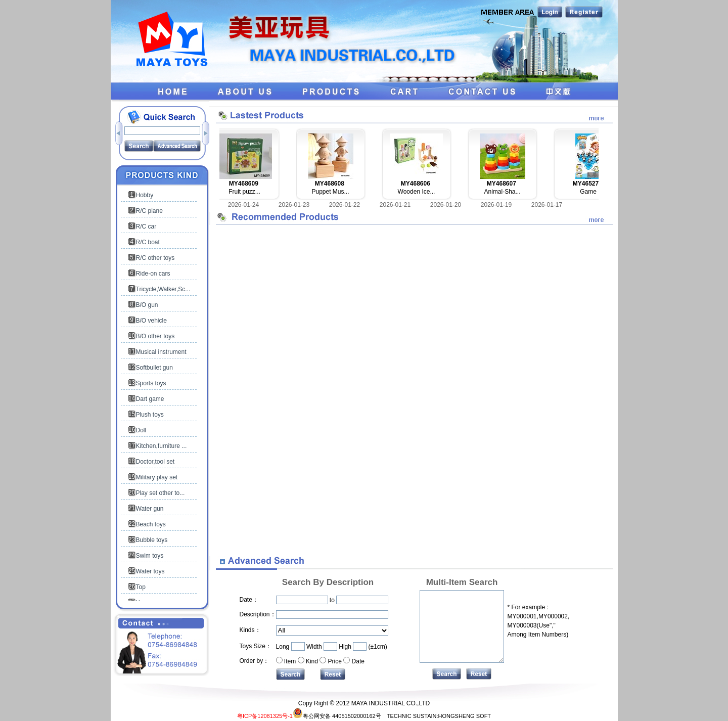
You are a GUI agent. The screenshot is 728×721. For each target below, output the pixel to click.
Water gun (150, 509)
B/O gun (147, 305)
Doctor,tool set (155, 462)
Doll (141, 430)
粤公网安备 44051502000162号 (337, 716)
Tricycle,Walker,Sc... (163, 289)
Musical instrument (161, 352)
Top (141, 587)
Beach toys (151, 524)
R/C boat (148, 242)
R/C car (146, 227)
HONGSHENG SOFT (465, 716)
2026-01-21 (395, 205)
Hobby (145, 195)
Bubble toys (152, 540)
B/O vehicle (151, 321)
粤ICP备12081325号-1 (265, 716)
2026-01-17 (547, 205)
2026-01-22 (345, 205)
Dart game (150, 399)
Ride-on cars (153, 274)
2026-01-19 (496, 205)
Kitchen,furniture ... (162, 446)
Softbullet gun (154, 368)
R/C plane (149, 211)
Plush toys (150, 415)
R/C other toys (155, 258)
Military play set (157, 477)
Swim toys (150, 556)
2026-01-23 (294, 205)
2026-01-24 (243, 205)
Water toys (150, 571)
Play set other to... (161, 493)
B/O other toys (155, 336)
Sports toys (151, 383)
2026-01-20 (446, 205)
